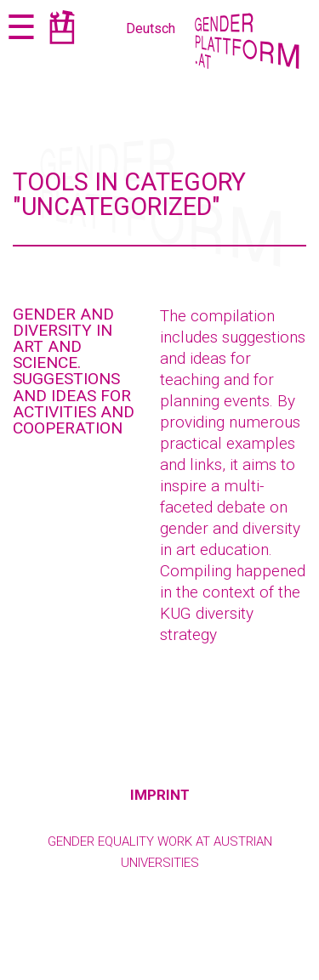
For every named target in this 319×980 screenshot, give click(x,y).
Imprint (160, 795)
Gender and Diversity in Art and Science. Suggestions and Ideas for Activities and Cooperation (74, 371)
